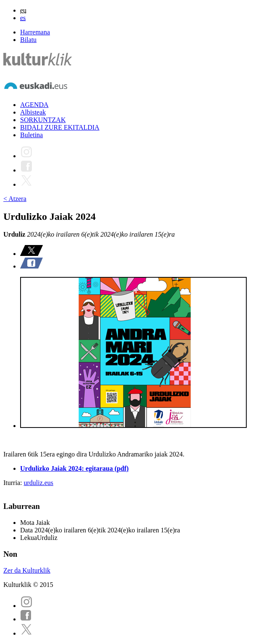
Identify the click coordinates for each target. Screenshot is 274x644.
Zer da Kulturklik (27, 570)
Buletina (31, 135)
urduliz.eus (38, 483)
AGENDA (34, 105)
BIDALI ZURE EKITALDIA (60, 127)
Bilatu (28, 40)
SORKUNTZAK (43, 120)
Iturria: (13, 483)
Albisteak (33, 112)
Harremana (35, 32)
